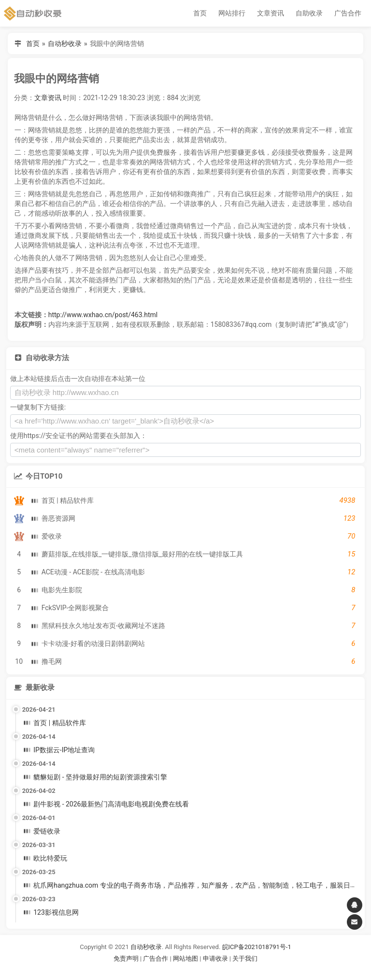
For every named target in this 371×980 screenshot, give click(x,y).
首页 (200, 13)
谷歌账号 (166, 971)
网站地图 (186, 958)
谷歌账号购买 (199, 971)
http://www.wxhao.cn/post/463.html (103, 315)
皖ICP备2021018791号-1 (257, 947)
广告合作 (348, 13)
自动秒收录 (65, 44)
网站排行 (232, 13)
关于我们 (245, 958)
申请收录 (215, 958)
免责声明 (126, 958)
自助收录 (309, 13)
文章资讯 (271, 13)
